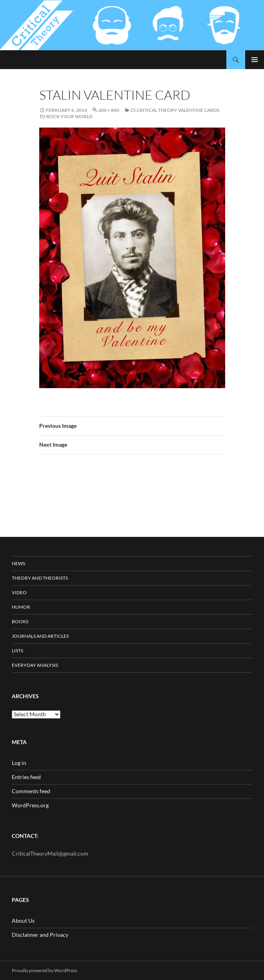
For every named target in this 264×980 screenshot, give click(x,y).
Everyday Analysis (35, 665)
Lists (17, 651)
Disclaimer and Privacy (40, 935)
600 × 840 (109, 110)
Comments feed (31, 791)
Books (20, 621)
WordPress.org (30, 805)
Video (19, 592)
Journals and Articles (40, 636)
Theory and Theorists (40, 578)
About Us (23, 921)
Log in (19, 763)
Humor (21, 607)
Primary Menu (255, 60)
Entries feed (26, 777)
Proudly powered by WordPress (45, 970)
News (18, 563)
